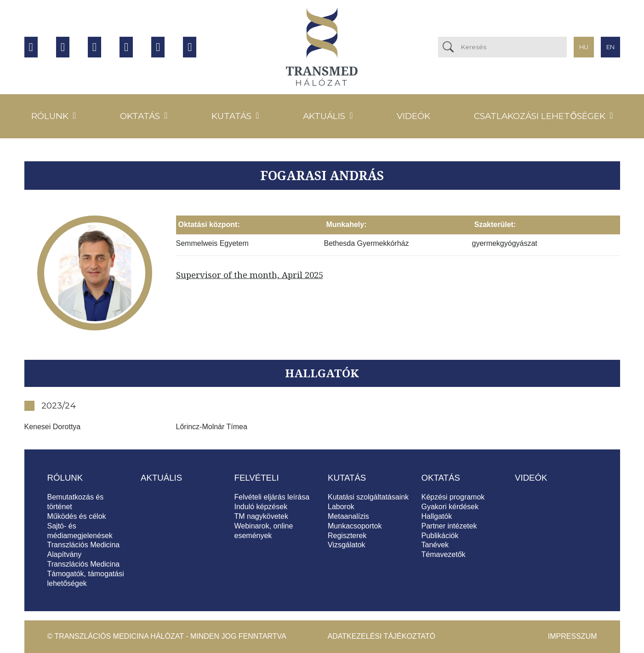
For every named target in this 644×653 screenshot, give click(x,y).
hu (584, 47)
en (610, 47)
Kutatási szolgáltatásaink (368, 497)
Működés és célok (77, 516)
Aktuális (324, 116)
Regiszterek (347, 536)
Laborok (341, 507)
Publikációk (440, 536)
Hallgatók (437, 516)
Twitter (126, 47)
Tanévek (435, 545)
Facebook (31, 47)
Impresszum (573, 636)
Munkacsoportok (355, 526)
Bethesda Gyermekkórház (367, 243)
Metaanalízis (348, 516)
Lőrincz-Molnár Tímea (212, 427)
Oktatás (140, 116)
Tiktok (158, 47)
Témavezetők (444, 554)
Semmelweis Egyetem (212, 243)
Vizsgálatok (347, 545)
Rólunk (50, 116)
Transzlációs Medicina (84, 564)
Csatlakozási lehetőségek (540, 116)
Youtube (63, 47)
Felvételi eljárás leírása (272, 497)
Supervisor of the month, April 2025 (250, 275)
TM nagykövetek (261, 516)
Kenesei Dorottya (53, 427)
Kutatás (231, 116)
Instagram (94, 47)
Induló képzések (261, 507)
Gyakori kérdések (450, 507)
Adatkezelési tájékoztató (382, 636)
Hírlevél (190, 47)
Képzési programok (453, 497)
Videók (413, 116)
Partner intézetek (449, 526)
